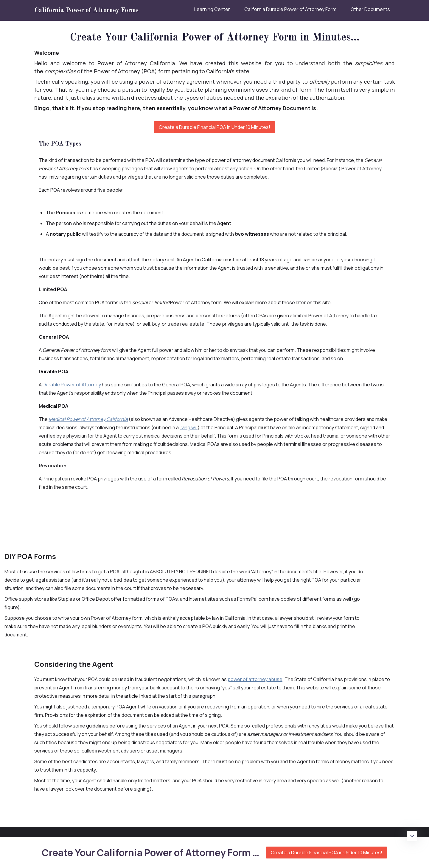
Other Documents (370, 9)
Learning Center (212, 9)
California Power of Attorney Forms (86, 10)
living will (189, 427)
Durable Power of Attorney (72, 385)
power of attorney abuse (255, 679)
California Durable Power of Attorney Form (290, 9)
